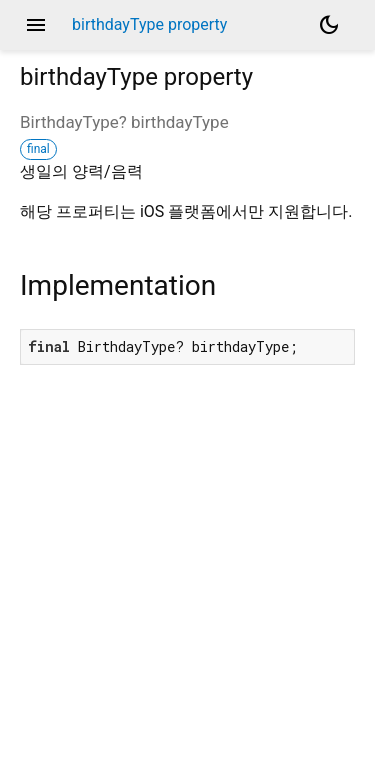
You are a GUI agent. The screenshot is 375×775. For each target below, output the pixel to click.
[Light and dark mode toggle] (329, 25)
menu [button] (36, 25)
